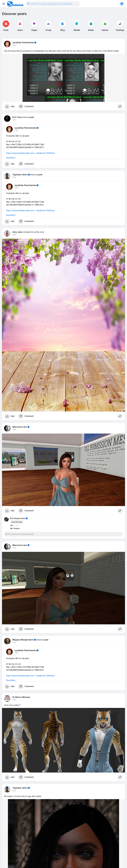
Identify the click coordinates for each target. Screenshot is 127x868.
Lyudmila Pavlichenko (23, 43)
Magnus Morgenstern (23, 640)
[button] (53, 4)
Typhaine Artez (20, 175)
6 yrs (14, 45)
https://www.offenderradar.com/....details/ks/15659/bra (30, 153)
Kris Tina (17, 117)
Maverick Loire (20, 427)
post (32, 117)
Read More (11, 158)
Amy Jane (17, 232)
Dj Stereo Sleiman (21, 697)
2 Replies (15, 529)
